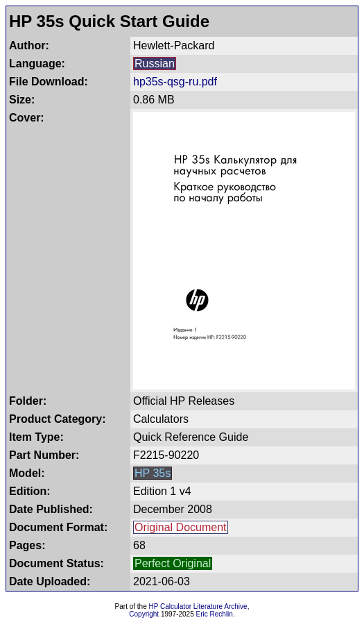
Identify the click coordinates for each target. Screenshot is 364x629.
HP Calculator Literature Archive (198, 606)
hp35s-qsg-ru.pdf (175, 82)
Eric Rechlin (215, 614)
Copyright (144, 614)
